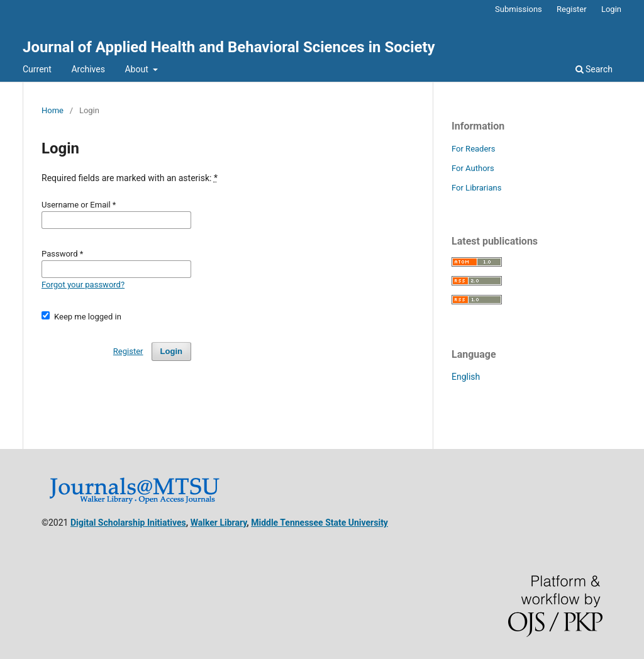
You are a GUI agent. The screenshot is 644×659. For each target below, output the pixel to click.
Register (572, 9)
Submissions (519, 9)
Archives (88, 69)
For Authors (473, 168)
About (137, 69)
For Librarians (476, 188)
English (466, 377)
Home (53, 110)
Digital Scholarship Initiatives (128, 523)
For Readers (474, 149)
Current (37, 69)
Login (611, 9)
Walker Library (219, 523)
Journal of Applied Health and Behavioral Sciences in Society (229, 47)
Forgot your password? (83, 285)
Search (594, 69)
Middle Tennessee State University (319, 523)
